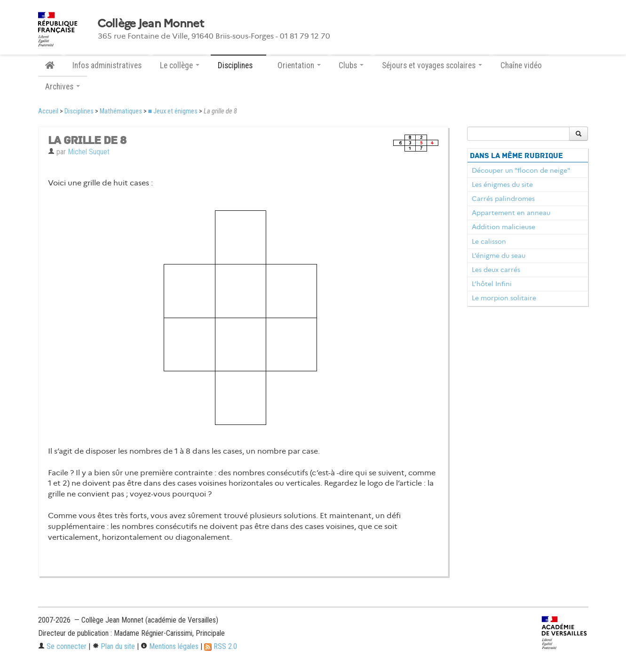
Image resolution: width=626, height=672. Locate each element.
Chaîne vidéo (521, 65)
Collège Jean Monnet (151, 24)
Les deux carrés (496, 270)
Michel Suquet (89, 152)
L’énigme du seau (499, 256)
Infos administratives (107, 65)
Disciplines (79, 111)
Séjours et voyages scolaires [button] (432, 65)
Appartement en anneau (511, 213)
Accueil (48, 111)
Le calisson (489, 241)
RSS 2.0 (221, 646)
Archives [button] (63, 87)
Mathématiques (121, 111)
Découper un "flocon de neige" (521, 170)
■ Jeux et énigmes (173, 111)
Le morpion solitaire (504, 298)
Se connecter (62, 646)
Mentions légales (170, 646)
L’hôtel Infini (492, 284)
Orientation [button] (299, 65)
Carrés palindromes (503, 199)
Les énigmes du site (502, 184)
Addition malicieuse (503, 227)
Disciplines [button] (238, 65)
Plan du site (114, 646)
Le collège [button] (180, 65)
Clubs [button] (351, 65)
